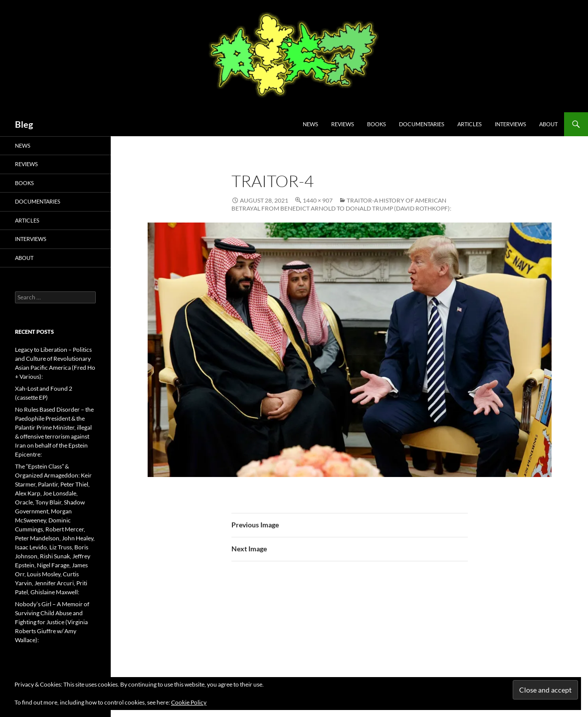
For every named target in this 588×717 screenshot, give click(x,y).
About (548, 124)
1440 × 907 (318, 200)
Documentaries (422, 124)
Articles (470, 124)
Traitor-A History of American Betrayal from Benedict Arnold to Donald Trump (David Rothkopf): (341, 204)
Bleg (24, 124)
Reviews (343, 124)
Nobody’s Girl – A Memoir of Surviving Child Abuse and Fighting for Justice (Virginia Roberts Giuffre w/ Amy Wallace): (52, 622)
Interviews (510, 124)
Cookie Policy (189, 702)
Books (377, 124)
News (310, 124)
